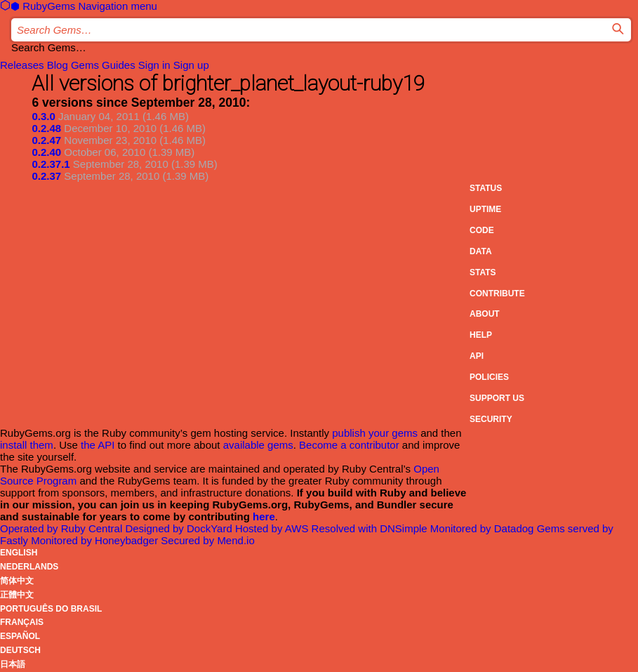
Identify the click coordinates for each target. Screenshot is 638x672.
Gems (85, 65)
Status (486, 188)
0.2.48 (46, 128)
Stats (483, 272)
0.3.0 (43, 116)
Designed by (180, 528)
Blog (58, 65)
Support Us (497, 398)
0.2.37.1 (51, 164)
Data (481, 251)
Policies (489, 377)
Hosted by (273, 528)
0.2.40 (46, 152)
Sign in (154, 65)
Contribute (497, 294)
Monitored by (484, 528)
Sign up (191, 65)
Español (20, 636)
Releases (22, 65)
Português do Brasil (51, 609)
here (264, 516)
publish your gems (375, 433)
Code (482, 230)
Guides (119, 65)
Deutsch (20, 650)
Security (491, 419)
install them (27, 445)
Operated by (62, 528)
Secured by (207, 540)
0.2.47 (46, 140)
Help (481, 335)
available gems (258, 445)
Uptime (485, 209)
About (485, 314)
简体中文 (17, 581)
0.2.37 (46, 176)
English (19, 553)
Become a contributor (349, 445)
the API (98, 445)
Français (22, 622)
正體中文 (17, 595)
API (477, 356)
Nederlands (29, 567)
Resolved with (371, 528)
